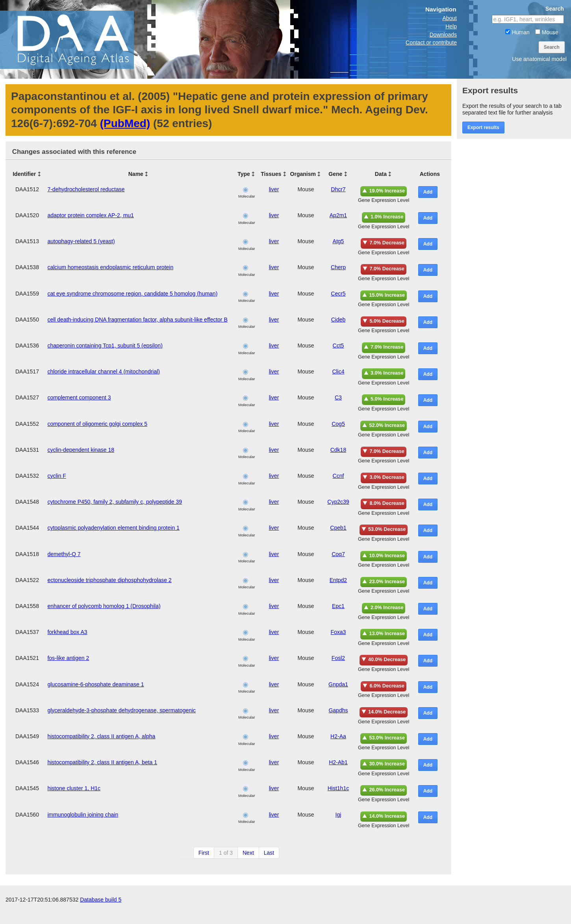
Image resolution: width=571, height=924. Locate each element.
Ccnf (338, 476)
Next (248, 853)
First (204, 853)
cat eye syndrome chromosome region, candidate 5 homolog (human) (132, 294)
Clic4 (338, 371)
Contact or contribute (431, 43)
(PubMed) (125, 123)
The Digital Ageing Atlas (79, 39)
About (450, 18)
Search (552, 47)
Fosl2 (338, 658)
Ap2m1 (338, 215)
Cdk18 (338, 450)
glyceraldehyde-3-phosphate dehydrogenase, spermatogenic (121, 710)
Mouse (547, 32)
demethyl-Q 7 (64, 554)
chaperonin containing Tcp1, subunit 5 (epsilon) (105, 346)
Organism (303, 174)
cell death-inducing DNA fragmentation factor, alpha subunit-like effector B (137, 320)
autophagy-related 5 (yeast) (81, 241)
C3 (338, 397)
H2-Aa (338, 736)
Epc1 (338, 606)
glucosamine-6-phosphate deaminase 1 (95, 684)
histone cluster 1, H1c (74, 788)
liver (274, 189)
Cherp (338, 267)
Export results (483, 128)
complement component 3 (79, 397)
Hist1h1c (338, 788)
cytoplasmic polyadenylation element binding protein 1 (113, 528)
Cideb (338, 320)
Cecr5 (338, 294)
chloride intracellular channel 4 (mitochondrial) (104, 371)
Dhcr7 (338, 189)
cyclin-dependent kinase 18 (81, 450)
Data (381, 174)
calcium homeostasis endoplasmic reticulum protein (110, 267)
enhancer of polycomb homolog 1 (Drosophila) (104, 606)
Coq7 (338, 554)
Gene (335, 174)
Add (428, 192)
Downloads (443, 35)
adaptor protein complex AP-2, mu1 (90, 215)
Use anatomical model (539, 59)
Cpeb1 (338, 528)
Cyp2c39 (338, 502)
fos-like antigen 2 (68, 658)
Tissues (271, 174)
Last (269, 853)
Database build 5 (101, 916)
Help (451, 26)
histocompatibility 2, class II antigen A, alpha (101, 736)
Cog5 (338, 424)
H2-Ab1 (338, 762)
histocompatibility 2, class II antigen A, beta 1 (102, 762)
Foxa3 (338, 632)
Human (517, 32)
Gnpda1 (338, 684)
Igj (338, 815)
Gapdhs (338, 710)
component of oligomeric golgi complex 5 (97, 424)
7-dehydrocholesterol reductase (86, 189)
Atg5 (338, 241)
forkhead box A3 (67, 632)
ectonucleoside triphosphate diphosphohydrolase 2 (109, 580)
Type (244, 174)
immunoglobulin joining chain (83, 815)
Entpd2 (338, 580)
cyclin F (57, 476)
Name (136, 174)
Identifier (24, 174)
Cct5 (338, 346)
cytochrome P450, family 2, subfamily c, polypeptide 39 (115, 502)
